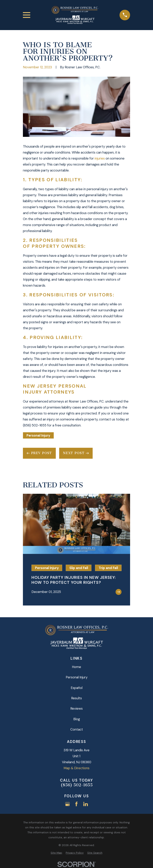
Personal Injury (38, 435)
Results (76, 698)
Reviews (76, 708)
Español (77, 688)
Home (76, 667)
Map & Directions (76, 768)
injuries (100, 158)
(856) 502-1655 (77, 785)
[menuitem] (56, 853)
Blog (77, 719)
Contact (77, 729)
